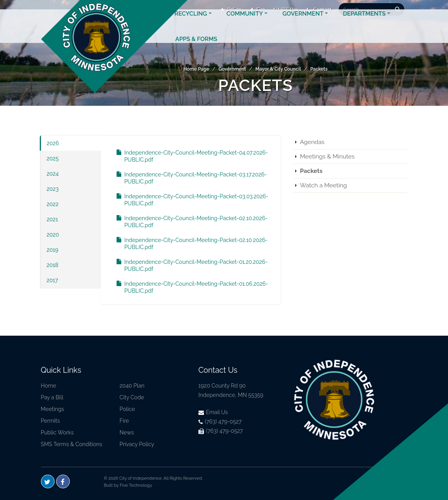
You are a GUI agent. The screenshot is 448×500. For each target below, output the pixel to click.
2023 (53, 189)
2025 (53, 158)
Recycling (191, 23)
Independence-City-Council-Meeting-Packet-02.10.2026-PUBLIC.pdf (188, 222)
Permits (50, 421)
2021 (52, 219)
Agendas (312, 142)
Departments (364, 23)
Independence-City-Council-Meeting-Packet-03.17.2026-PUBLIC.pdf (188, 178)
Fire (124, 421)
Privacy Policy (137, 444)
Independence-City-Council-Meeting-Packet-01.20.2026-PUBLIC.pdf (188, 265)
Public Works (57, 432)
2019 (53, 250)
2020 (53, 235)
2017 (52, 280)
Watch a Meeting (323, 185)
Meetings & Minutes (327, 157)
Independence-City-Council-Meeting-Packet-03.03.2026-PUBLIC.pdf (189, 200)
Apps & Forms (197, 48)
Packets (319, 69)
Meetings (53, 409)
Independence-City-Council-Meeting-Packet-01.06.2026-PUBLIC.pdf (189, 287)
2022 (53, 204)
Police (127, 409)
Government (303, 23)
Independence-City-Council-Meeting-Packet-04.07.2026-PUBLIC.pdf (188, 156)
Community (245, 23)
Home (49, 386)
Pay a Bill (52, 397)
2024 (53, 174)
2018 (53, 265)
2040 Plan (132, 386)
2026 (53, 143)
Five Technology (136, 485)
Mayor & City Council (278, 69)
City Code (132, 397)
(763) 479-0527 (220, 422)
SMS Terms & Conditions (72, 444)
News (127, 432)
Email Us (213, 412)
